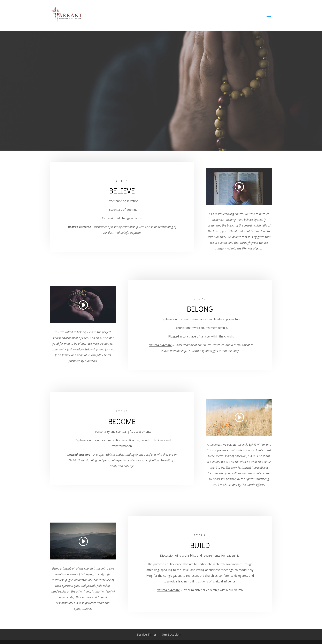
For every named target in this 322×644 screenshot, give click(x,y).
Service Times (147, 634)
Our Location (171, 634)
